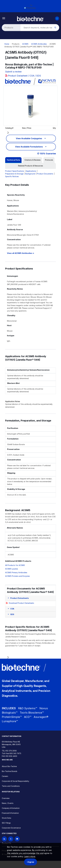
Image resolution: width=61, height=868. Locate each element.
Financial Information (10, 813)
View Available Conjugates (29, 138)
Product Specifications (15, 171)
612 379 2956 (11, 751)
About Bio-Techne (9, 766)
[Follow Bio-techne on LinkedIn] (4, 839)
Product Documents (45, 174)
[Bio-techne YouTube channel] (17, 839)
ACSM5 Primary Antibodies (16, 572)
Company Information (11, 808)
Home (7, 44)
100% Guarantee (48, 154)
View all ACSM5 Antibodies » (21, 253)
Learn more (30, 856)
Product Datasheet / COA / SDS (24, 76)
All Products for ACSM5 (15, 565)
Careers (5, 776)
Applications (31, 171)
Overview (6, 798)
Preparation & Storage (14, 174)
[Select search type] (11, 28)
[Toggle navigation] (4, 18)
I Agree (31, 862)
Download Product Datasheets (21, 603)
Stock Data (6, 818)
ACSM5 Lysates (12, 569)
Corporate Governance (11, 828)
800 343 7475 (15, 753)
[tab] (13, 160)
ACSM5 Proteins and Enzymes (17, 576)
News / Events (8, 803)
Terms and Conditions (11, 786)
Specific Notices (12, 176)
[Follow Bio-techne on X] (11, 839)
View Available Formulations (29, 147)
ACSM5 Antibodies (39, 44)
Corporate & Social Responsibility (15, 781)
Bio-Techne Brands (10, 771)
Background (30, 174)
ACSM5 (25, 44)
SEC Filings (6, 823)
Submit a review (13, 72)
